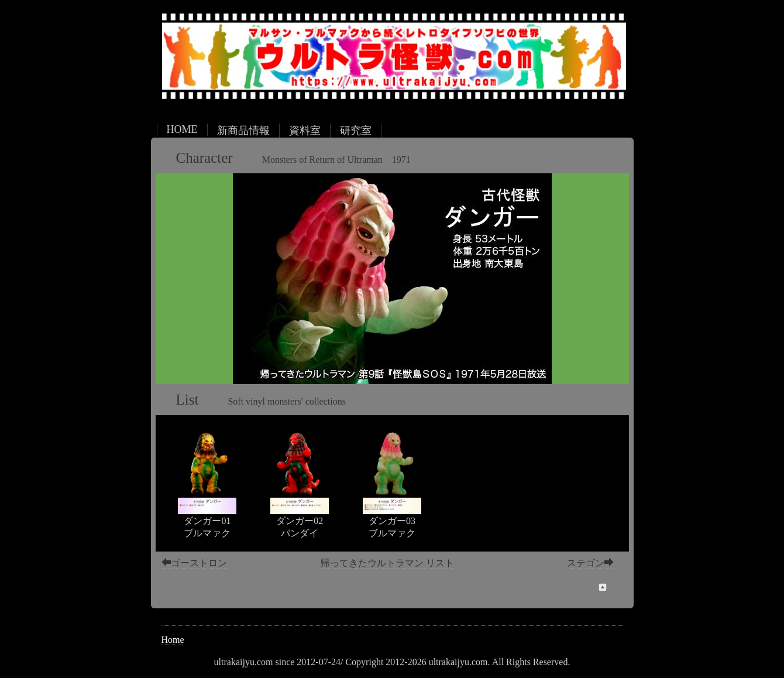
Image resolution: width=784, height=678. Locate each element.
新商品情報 (243, 131)
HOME (182, 129)
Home (173, 640)
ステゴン (590, 563)
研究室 (356, 131)
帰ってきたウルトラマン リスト (387, 563)
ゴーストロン (194, 563)
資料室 (305, 131)
